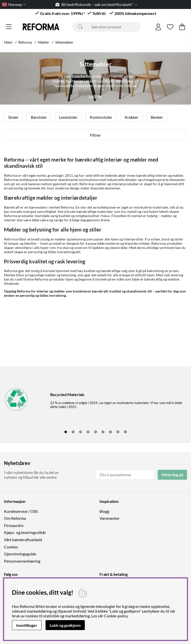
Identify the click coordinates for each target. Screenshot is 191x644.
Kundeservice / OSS (21, 511)
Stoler (13, 117)
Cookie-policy (116, 616)
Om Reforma (15, 518)
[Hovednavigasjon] (9, 27)
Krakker (131, 117)
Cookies (11, 547)
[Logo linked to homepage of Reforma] (41, 27)
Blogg (104, 511)
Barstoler (39, 117)
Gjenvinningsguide (20, 554)
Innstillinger (27, 625)
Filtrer (95, 135)
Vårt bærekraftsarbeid (23, 540)
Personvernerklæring (22, 561)
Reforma (25, 42)
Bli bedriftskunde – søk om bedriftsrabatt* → (99, 4)
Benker (157, 117)
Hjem (8, 42)
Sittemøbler (64, 42)
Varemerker (110, 518)
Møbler (44, 42)
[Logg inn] (158, 27)
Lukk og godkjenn (65, 625)
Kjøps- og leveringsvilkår (25, 532)
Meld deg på (172, 475)
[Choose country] (13, 4)
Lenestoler (68, 117)
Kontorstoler (101, 117)
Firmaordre (14, 525)
